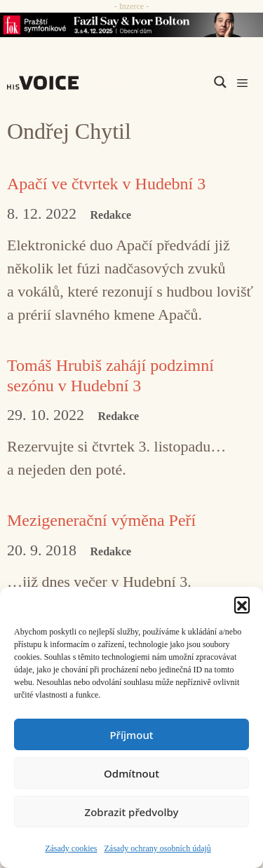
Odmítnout (131, 773)
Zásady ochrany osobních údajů (158, 848)
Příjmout (131, 735)
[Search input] (154, 82)
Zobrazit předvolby (132, 812)
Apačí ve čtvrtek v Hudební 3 (106, 184)
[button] (242, 604)
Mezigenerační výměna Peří (101, 520)
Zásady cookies (71, 848)
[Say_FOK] (131, 25)
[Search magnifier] (220, 82)
